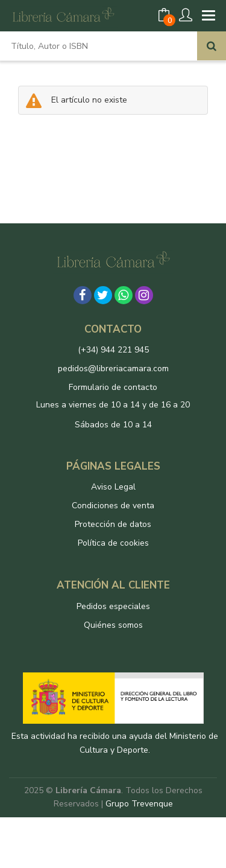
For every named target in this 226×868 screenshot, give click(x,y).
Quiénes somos (113, 625)
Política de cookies (113, 543)
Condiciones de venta (113, 506)
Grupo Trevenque (139, 804)
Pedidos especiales (113, 606)
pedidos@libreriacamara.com (113, 369)
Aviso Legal (113, 487)
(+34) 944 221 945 (113, 350)
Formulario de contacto (113, 387)
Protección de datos (113, 524)
